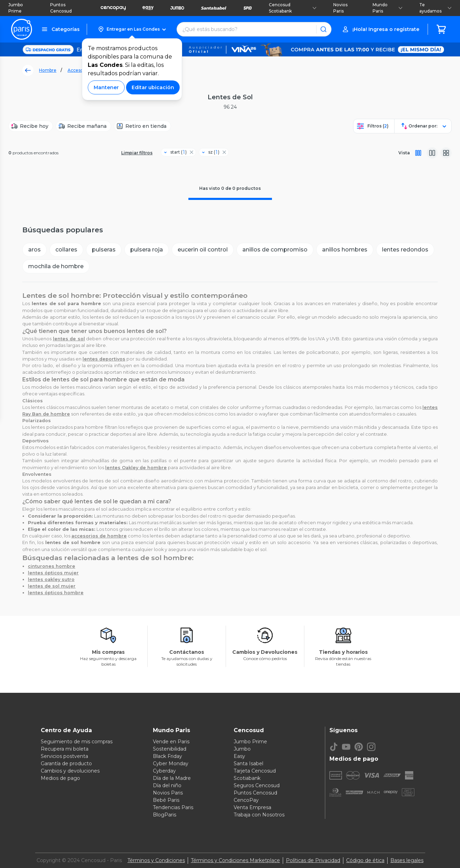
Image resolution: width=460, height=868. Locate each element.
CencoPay (246, 800)
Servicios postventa (64, 756)
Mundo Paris (388, 8)
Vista (404, 153)
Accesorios (79, 70)
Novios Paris (340, 8)
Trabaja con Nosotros (259, 815)
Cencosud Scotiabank (293, 8)
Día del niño (167, 785)
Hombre (48, 70)
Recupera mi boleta (65, 749)
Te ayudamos (435, 8)
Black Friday (167, 756)
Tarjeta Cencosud (255, 771)
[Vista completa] (418, 153)
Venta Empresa (252, 807)
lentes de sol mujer (52, 586)
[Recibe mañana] (83, 126)
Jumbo (242, 749)
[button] (132, 29)
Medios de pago (60, 778)
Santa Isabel (248, 764)
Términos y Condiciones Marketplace (235, 860)
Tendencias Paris (173, 807)
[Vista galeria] (446, 153)
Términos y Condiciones (156, 860)
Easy (239, 756)
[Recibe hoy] (31, 126)
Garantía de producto (66, 764)
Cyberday (164, 771)
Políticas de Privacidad (313, 860)
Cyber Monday (171, 764)
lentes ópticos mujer (53, 573)
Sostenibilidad (170, 749)
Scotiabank (247, 778)
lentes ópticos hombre (56, 593)
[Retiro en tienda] (142, 126)
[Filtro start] (176, 152)
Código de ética (365, 860)
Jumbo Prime (16, 8)
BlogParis (165, 815)
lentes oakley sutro (51, 579)
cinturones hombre (52, 566)
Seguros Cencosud (257, 785)
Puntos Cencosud (61, 8)
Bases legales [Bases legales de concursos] (407, 860)
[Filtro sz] (211, 152)
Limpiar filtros (137, 153)
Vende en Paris (171, 742)
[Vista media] (432, 153)
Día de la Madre (172, 778)
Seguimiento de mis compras (77, 742)
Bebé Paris (166, 800)
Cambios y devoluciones (70, 771)
